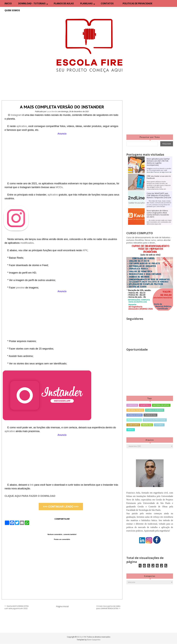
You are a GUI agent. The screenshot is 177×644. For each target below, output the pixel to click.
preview (21, 288)
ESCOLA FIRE (82, 637)
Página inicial (62, 606)
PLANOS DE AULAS (64, 3)
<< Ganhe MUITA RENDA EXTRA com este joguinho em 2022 (17, 607)
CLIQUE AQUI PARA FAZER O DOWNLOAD (30, 496)
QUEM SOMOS (12, 10)
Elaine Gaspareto (94, 640)
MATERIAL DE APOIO (161, 405)
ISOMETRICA (145, 405)
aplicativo (22, 126)
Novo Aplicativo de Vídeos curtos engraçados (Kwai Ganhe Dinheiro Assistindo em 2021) (158, 214)
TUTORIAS (159, 425)
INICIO (8, 3)
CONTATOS (107, 3)
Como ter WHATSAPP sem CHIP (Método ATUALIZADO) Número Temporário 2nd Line (159, 195)
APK (85, 250)
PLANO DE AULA (134, 420)
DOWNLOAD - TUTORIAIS (32, 3)
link (32, 485)
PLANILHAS (86, 3)
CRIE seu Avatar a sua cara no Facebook (159, 177)
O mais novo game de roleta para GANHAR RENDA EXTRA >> (108, 607)
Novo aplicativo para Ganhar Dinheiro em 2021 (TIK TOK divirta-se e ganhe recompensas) (158, 162)
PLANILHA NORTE (135, 415)
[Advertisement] (62, 155)
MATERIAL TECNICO (135, 410)
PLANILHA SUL (150, 415)
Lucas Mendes (52, 111)
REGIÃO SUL (147, 425)
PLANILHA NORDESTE (155, 410)
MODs (59, 187)
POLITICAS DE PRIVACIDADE (137, 3)
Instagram (17, 115)
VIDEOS (131, 430)
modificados (27, 243)
